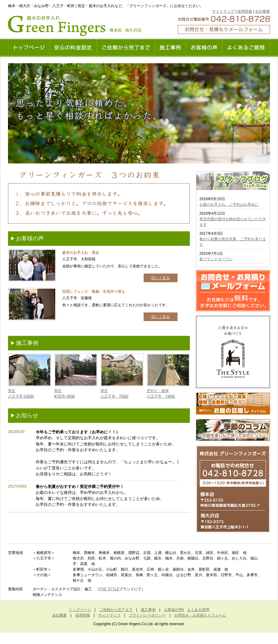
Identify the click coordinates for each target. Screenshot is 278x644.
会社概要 (263, 11)
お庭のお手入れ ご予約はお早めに (229, 204)
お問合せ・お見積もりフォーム (200, 615)
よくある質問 (198, 610)
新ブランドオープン (216, 259)
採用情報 (245, 11)
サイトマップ (223, 11)
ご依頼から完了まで (116, 610)
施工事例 (148, 610)
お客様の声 (173, 610)
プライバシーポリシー (147, 615)
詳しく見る (161, 278)
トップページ (80, 610)
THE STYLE (109, 589)
